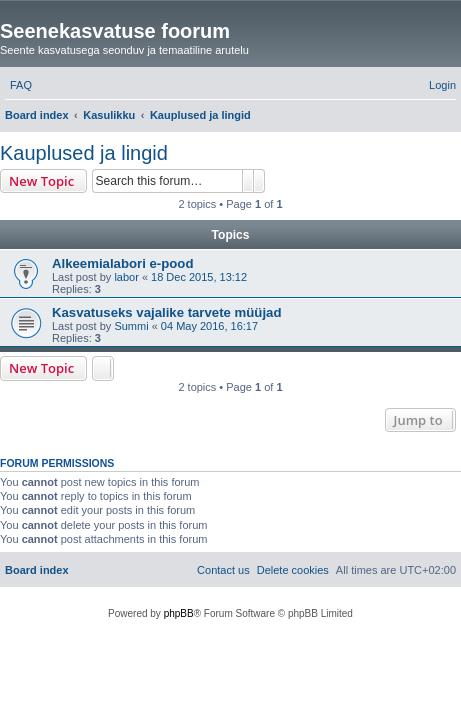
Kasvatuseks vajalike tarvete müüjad (166, 312)
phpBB (179, 613)
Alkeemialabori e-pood (122, 263)
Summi (131, 326)
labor (126, 277)
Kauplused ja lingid (84, 153)
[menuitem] (21, 85)
